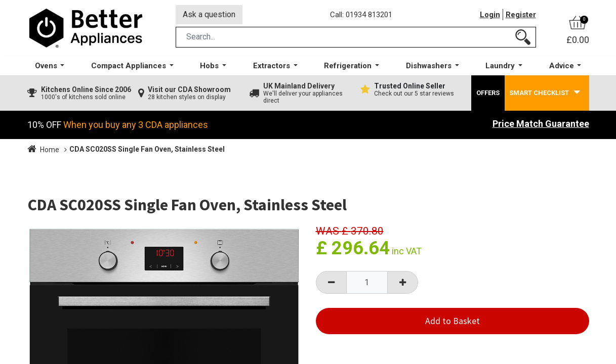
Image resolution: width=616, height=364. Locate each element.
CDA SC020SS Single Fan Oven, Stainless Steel (147, 149)
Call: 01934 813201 (361, 15)
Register (521, 15)
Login (490, 15)
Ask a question (209, 14)
